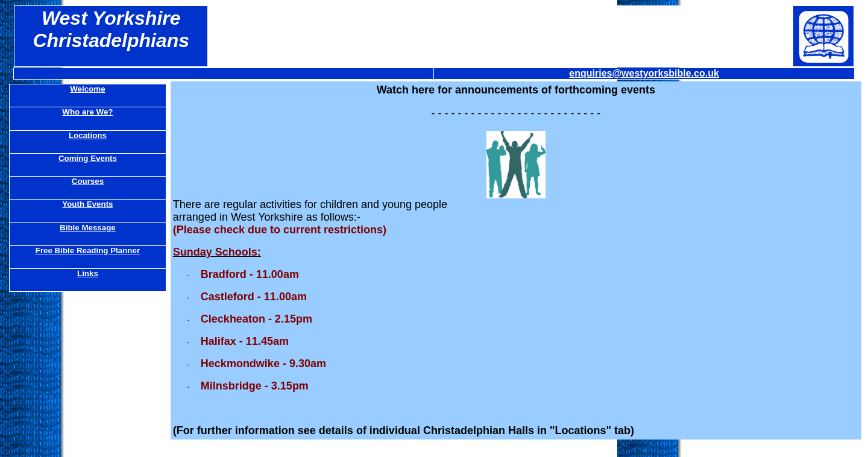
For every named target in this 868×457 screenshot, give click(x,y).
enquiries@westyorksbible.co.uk (644, 73)
